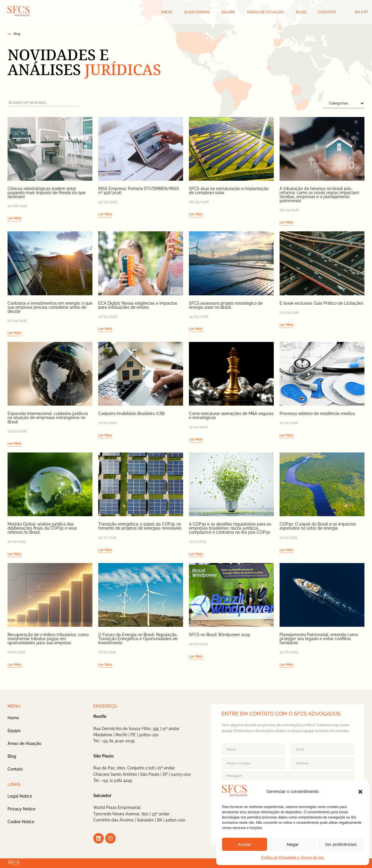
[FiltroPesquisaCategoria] (43, 102)
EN (357, 12)
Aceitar (245, 844)
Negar (293, 844)
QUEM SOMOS (197, 12)
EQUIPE (228, 12)
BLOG (301, 12)
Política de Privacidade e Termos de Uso (293, 858)
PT (366, 12)
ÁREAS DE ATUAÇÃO (265, 12)
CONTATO (327, 12)
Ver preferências (341, 844)
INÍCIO (167, 12)
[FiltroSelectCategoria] (344, 103)
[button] (360, 792)
